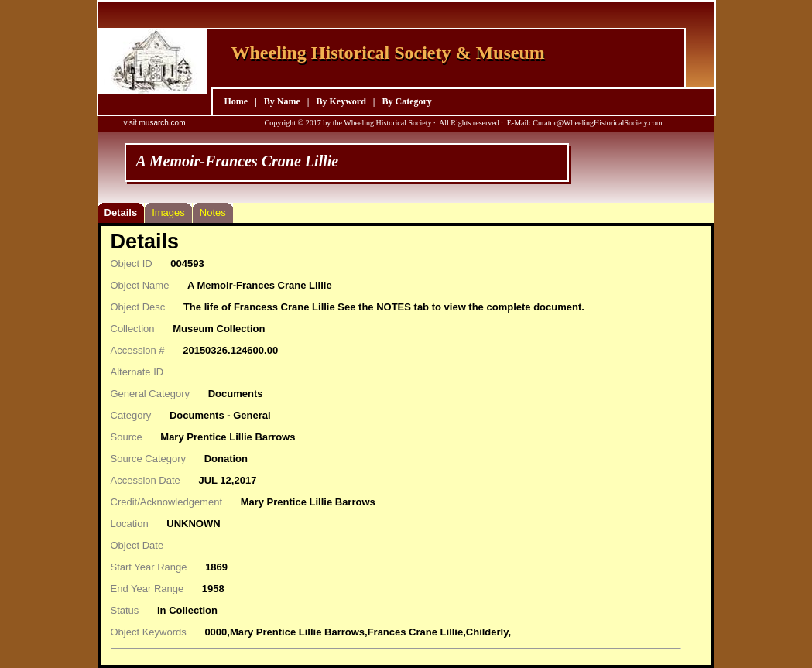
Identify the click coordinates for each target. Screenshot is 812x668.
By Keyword (341, 101)
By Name (282, 101)
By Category (406, 101)
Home (236, 101)
